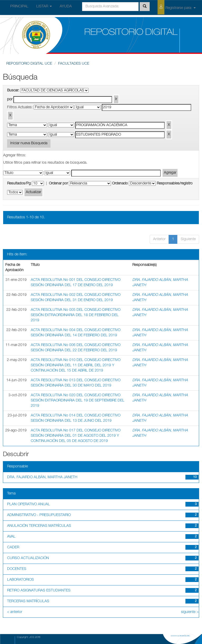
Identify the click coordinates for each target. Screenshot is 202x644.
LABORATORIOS (21, 580)
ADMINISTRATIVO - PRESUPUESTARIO (39, 515)
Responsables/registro (175, 184)
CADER (13, 548)
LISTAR (44, 7)
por (10, 100)
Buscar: (13, 91)
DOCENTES (17, 569)
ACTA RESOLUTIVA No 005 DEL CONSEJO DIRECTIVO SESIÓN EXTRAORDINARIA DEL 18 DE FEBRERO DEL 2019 (76, 315)
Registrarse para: (177, 7)
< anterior (15, 612)
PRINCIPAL (19, 7)
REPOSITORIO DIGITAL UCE (29, 64)
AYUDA (66, 7)
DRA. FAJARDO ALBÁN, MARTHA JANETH (42, 477)
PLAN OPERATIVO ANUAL (29, 504)
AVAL (11, 537)
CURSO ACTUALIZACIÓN (28, 558)
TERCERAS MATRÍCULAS (28, 601)
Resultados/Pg (19, 184)
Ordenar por (58, 184)
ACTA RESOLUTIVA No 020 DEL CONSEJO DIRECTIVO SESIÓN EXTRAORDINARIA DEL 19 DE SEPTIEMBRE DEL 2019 (78, 401)
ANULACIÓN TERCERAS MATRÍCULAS (39, 526)
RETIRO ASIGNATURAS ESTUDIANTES (39, 591)
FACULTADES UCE (74, 64)
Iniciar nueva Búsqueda (29, 143)
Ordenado (120, 184)
